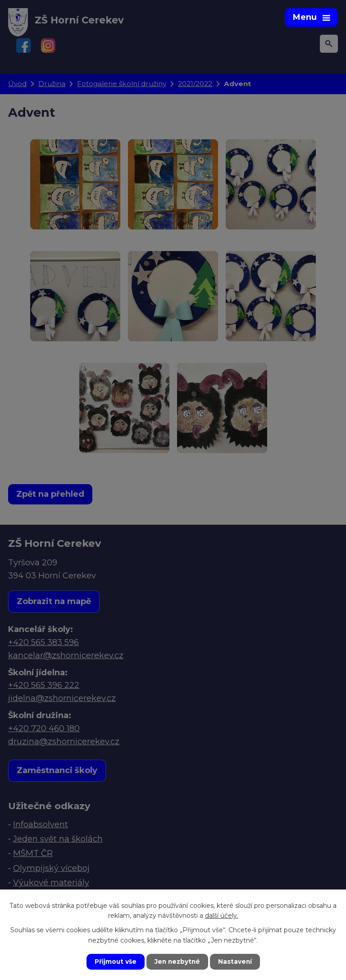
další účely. (222, 915)
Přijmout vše (114, 962)
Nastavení (236, 962)
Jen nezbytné (177, 962)
